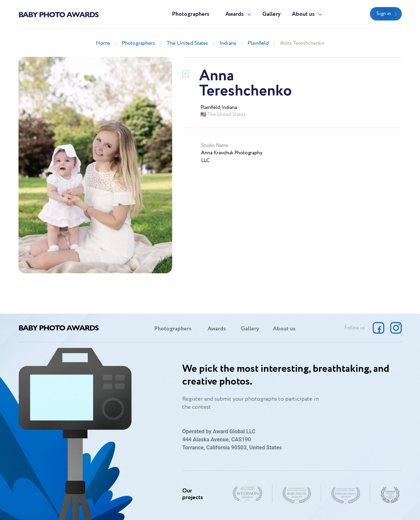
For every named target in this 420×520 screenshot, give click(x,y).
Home (103, 43)
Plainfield (258, 43)
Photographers (191, 14)
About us (303, 14)
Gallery (272, 14)
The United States (187, 43)
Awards (235, 14)
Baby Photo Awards (59, 14)
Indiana (228, 43)
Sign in (384, 14)
